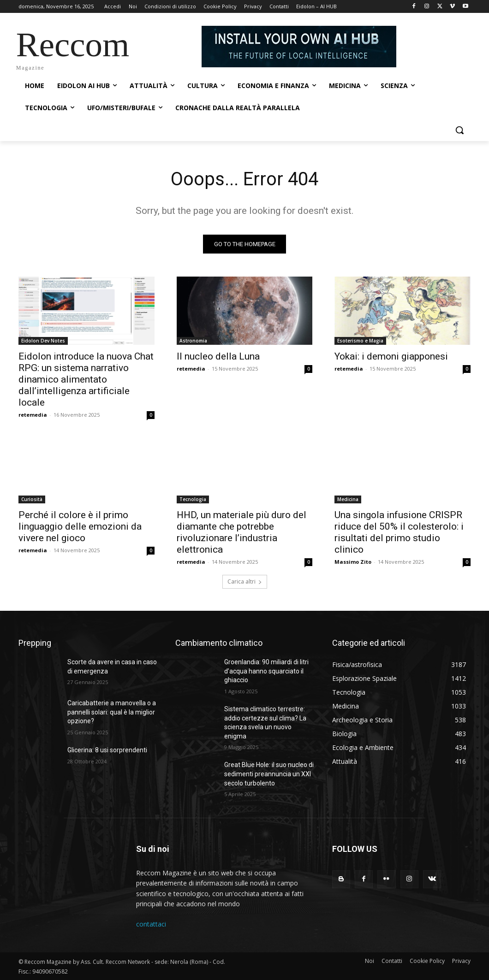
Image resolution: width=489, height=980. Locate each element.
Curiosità (32, 499)
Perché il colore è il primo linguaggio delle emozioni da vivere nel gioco (80, 526)
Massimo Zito (353, 561)
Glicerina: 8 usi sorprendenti (107, 750)
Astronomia (193, 340)
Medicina (348, 499)
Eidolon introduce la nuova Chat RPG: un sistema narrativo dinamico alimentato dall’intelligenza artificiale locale (86, 379)
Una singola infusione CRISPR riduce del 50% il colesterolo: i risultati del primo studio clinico (399, 532)
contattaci (151, 924)
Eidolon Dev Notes (43, 340)
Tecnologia (193, 499)
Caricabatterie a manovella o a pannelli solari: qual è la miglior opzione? (112, 712)
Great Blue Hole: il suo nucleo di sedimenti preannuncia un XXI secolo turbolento (269, 774)
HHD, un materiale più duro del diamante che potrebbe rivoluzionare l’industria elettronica (242, 532)
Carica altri (245, 582)
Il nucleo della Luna (218, 356)
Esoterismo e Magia (360, 340)
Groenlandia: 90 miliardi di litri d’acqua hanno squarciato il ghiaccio (266, 671)
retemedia (33, 414)
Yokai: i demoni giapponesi (391, 356)
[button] (459, 130)
